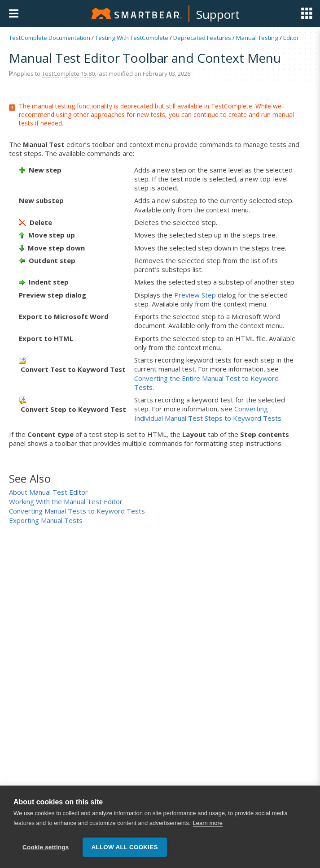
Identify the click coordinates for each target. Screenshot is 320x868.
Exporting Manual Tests (46, 520)
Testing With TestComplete (132, 38)
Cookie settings (46, 847)
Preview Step (195, 295)
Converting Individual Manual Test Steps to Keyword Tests (208, 413)
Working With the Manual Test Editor (66, 501)
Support (218, 14)
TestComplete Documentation (50, 38)
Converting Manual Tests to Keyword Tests (77, 511)
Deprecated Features (202, 38)
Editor (291, 38)
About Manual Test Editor (48, 492)
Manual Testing (257, 38)
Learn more (208, 823)
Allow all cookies (125, 847)
